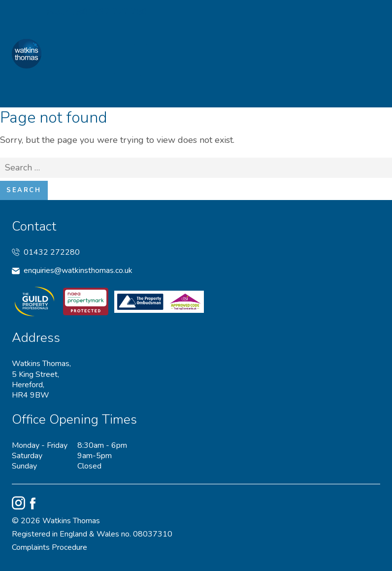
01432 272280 (46, 252)
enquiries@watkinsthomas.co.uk (72, 271)
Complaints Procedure (49, 548)
